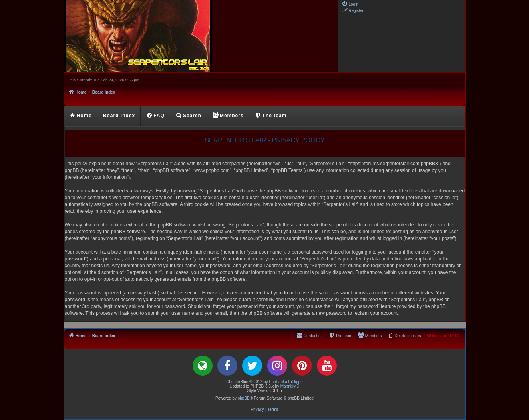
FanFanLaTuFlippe (286, 382)
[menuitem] (350, 4)
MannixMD (290, 386)
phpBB (244, 398)
